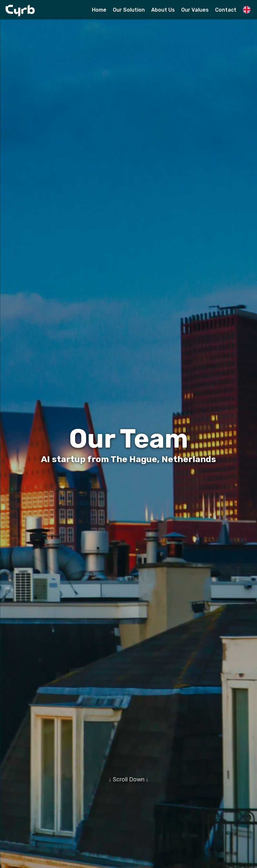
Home (99, 10)
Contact (226, 10)
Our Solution (129, 10)
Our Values (195, 10)
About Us (163, 10)
